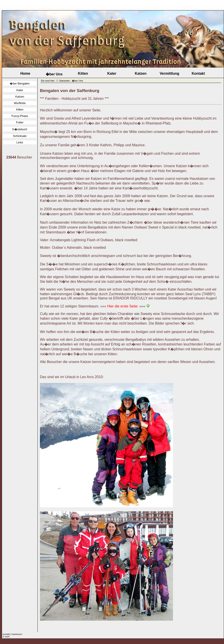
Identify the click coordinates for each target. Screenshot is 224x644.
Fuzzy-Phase (20, 116)
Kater (112, 73)
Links (20, 142)
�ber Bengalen (20, 83)
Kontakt (198, 73)
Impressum (17, 634)
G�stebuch (20, 129)
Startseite (64, 81)
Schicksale (20, 136)
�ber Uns (54, 74)
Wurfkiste (20, 103)
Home (25, 73)
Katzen (141, 73)
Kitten (83, 73)
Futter (20, 122)
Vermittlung (169, 73)
